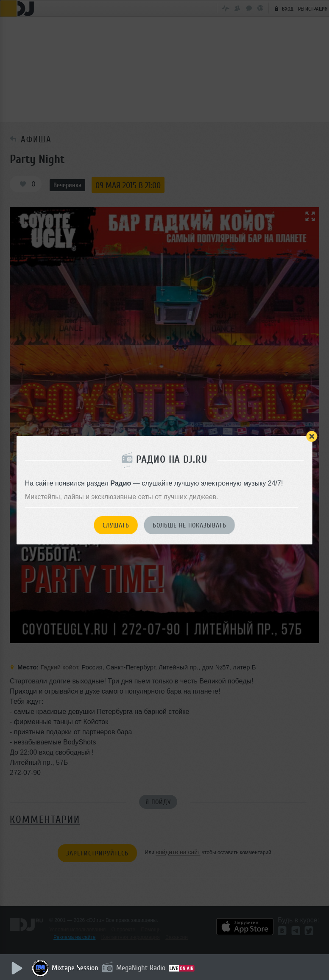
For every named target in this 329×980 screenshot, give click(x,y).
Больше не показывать (190, 525)
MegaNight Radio (141, 968)
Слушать (116, 525)
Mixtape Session (75, 968)
